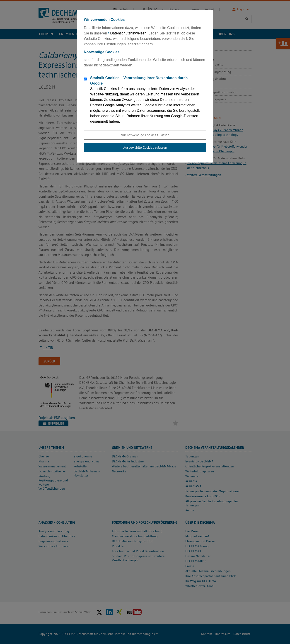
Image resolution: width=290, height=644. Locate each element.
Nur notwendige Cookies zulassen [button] (145, 135)
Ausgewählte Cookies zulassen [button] (145, 147)
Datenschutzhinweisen (128, 33)
